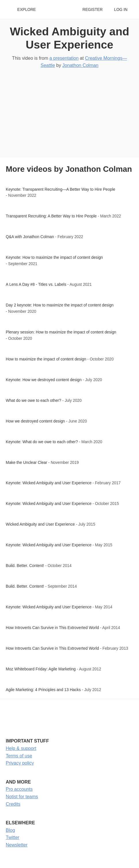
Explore (27, 10)
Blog (10, 830)
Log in (121, 10)
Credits (13, 804)
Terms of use (19, 756)
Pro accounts (19, 789)
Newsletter (17, 845)
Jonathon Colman (80, 65)
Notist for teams (22, 797)
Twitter (13, 837)
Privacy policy (20, 763)
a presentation (64, 58)
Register (92, 10)
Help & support (21, 748)
